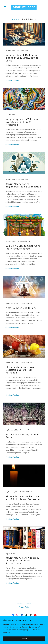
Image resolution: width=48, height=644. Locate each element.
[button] (6, 7)
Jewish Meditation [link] (29, 19)
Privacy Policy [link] (24, 607)
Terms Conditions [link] (24, 604)
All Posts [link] (16, 19)
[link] (24, 7)
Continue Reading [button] (12, 80)
